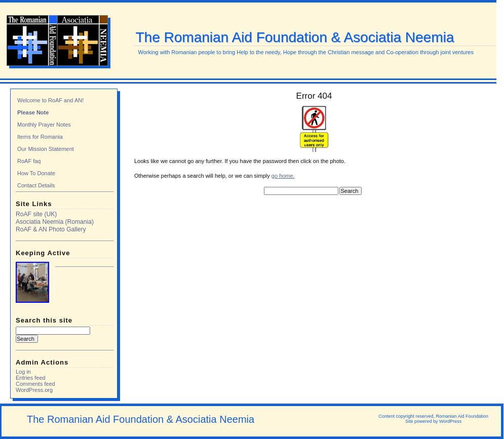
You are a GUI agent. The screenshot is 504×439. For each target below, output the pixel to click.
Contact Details (36, 185)
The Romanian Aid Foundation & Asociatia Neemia (295, 37)
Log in (23, 372)
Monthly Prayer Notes (44, 125)
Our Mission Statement (46, 149)
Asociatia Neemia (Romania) (55, 222)
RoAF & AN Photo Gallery (51, 229)
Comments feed (35, 384)
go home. (283, 176)
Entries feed (31, 378)
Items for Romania (40, 137)
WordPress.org (34, 390)
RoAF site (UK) (36, 214)
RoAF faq (29, 161)
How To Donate (36, 173)
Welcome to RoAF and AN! (50, 100)
